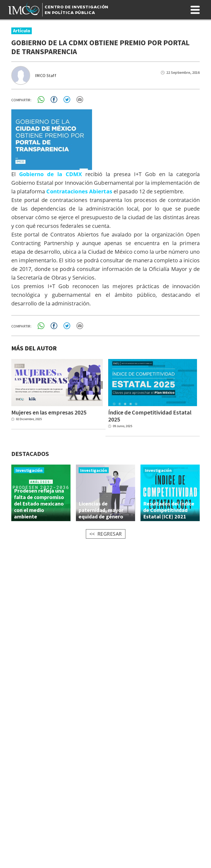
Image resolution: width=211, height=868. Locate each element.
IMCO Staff (46, 75)
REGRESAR (110, 535)
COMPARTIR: (21, 100)
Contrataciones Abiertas (79, 191)
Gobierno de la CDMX (50, 174)
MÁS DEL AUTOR (34, 348)
